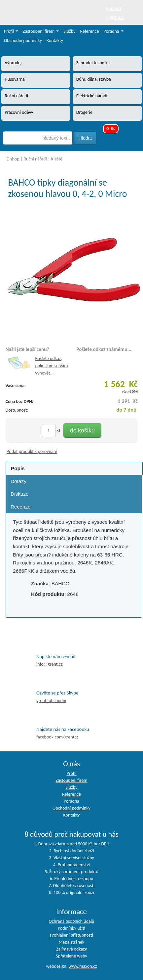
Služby (69, 31)
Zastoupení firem (41, 31)
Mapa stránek (72, 942)
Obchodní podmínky (23, 41)
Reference (90, 31)
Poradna (114, 31)
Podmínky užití (71, 928)
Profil (11, 31)
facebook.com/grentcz (57, 737)
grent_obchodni (51, 701)
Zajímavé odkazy (71, 949)
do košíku (82, 430)
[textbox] (38, 138)
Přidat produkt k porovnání (32, 451)
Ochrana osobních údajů (72, 921)
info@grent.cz (50, 664)
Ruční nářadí (35, 159)
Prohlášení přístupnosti (71, 935)
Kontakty (55, 41)
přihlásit (114, 8)
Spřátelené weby (71, 956)
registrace (115, 17)
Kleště (57, 159)
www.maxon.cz (83, 966)
